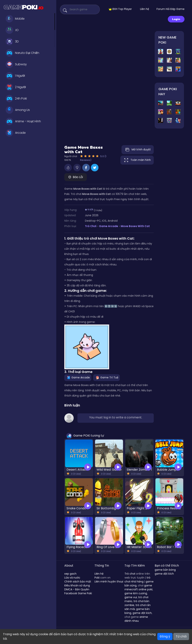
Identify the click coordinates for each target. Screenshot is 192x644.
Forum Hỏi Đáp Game (171, 9)
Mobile (15, 19)
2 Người (16, 87)
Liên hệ (145, 9)
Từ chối (181, 636)
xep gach (70, 574)
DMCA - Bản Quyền (77, 589)
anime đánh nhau (136, 619)
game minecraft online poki (138, 587)
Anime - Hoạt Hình (23, 121)
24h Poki (16, 99)
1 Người (15, 76)
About (69, 566)
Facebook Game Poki (78, 593)
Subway (16, 64)
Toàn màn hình (137, 160)
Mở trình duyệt (138, 150)
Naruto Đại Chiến (22, 53)
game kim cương (136, 593)
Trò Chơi (91, 226)
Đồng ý (165, 636)
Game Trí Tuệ (106, 377)
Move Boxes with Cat (135, 226)
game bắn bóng (165, 570)
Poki (97, 578)
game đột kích (142, 613)
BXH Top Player (120, 9)
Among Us (18, 110)
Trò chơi (130, 574)
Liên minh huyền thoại (109, 582)
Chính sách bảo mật (78, 582)
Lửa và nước (72, 578)
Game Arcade (109, 226)
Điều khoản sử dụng (77, 585)
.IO (12, 30)
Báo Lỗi (76, 177)
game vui (131, 597)
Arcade (16, 133)
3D (12, 42)
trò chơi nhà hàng (137, 580)
